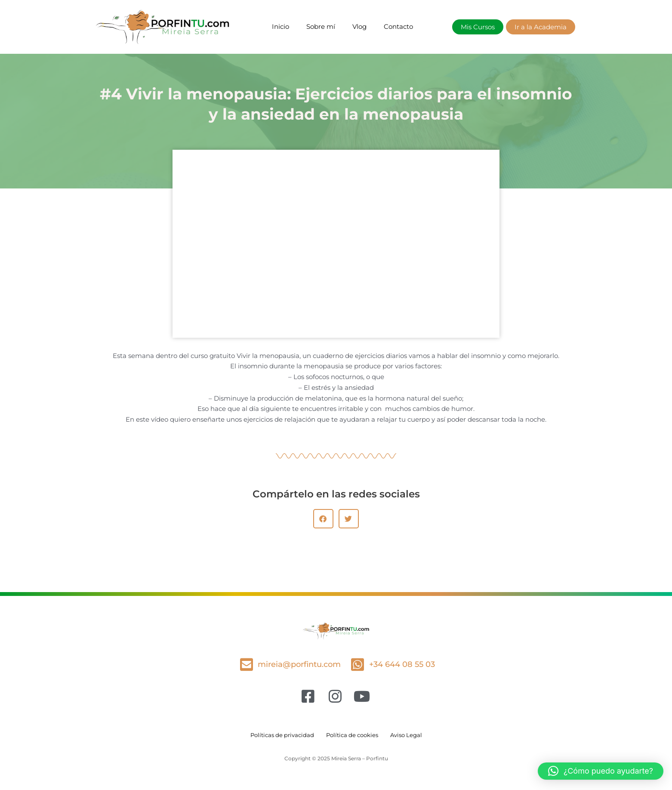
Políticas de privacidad (279, 735)
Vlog (359, 26)
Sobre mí (321, 26)
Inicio (281, 26)
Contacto (398, 26)
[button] (323, 519)
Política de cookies (353, 735)
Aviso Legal (410, 735)
